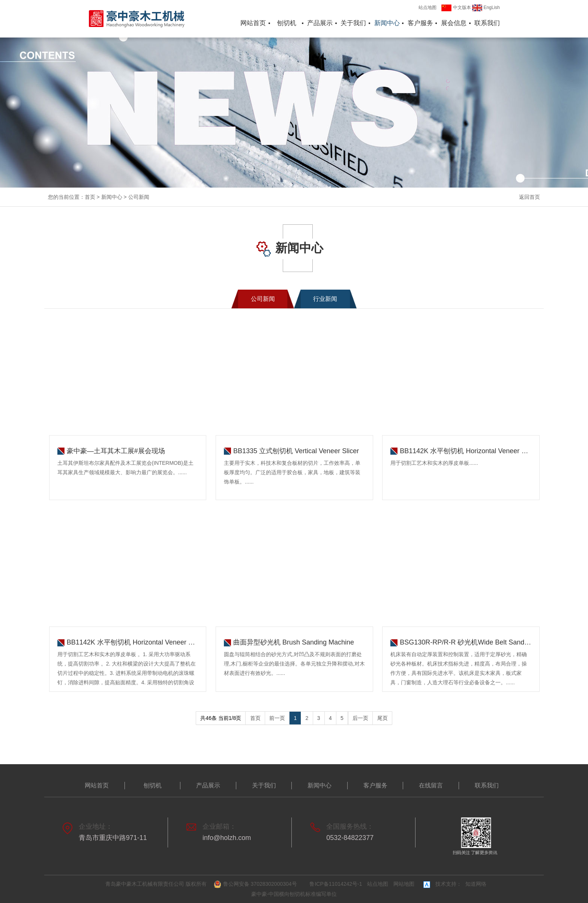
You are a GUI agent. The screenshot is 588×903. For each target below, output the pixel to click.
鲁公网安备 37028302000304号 (256, 884)
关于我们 (353, 23)
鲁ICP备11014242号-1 (336, 884)
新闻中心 (387, 23)
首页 (90, 197)
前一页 (277, 718)
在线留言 (431, 785)
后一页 (360, 718)
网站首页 (253, 23)
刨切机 (287, 23)
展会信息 (454, 23)
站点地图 (427, 8)
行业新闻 (325, 299)
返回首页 (529, 197)
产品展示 (320, 23)
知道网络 (476, 884)
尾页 (382, 718)
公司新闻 (139, 197)
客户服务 (420, 23)
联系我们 (487, 23)
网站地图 (404, 884)
